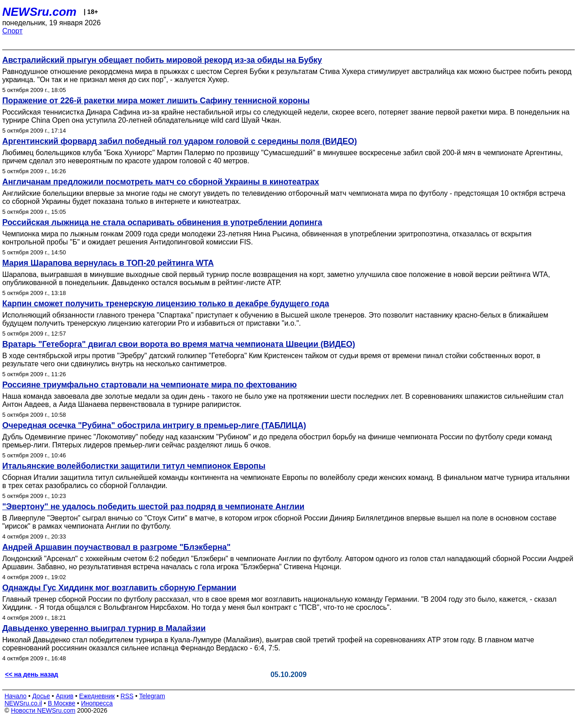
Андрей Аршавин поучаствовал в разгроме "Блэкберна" (117, 547)
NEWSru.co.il (23, 703)
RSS (127, 696)
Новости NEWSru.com (43, 710)
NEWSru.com (39, 12)
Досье (41, 696)
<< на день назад (32, 674)
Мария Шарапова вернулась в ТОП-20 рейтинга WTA (108, 263)
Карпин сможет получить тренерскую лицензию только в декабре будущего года (166, 304)
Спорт (12, 31)
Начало (16, 696)
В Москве (62, 703)
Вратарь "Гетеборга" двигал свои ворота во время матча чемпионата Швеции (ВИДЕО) (179, 344)
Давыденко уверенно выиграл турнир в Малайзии (104, 628)
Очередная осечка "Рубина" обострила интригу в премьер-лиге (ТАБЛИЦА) (154, 425)
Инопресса (97, 703)
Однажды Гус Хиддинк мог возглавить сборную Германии (119, 588)
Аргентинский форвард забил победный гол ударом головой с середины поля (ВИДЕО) (180, 141)
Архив (65, 696)
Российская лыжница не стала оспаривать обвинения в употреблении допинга (162, 222)
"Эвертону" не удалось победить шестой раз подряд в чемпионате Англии (153, 507)
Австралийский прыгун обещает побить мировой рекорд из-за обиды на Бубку (162, 60)
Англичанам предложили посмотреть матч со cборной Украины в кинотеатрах (161, 182)
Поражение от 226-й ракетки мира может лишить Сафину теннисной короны (156, 101)
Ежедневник (97, 696)
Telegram (152, 696)
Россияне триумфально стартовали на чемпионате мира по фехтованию (150, 385)
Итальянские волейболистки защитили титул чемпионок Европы (134, 466)
